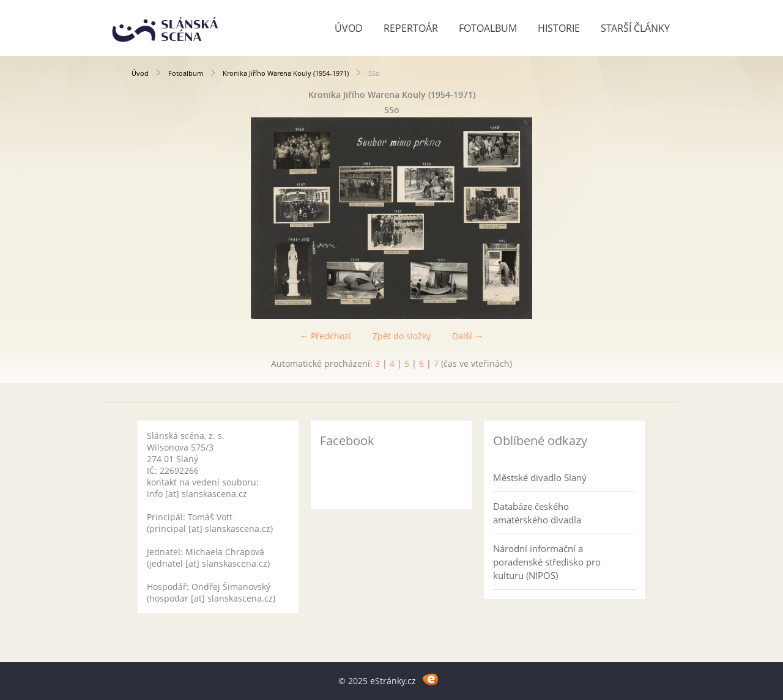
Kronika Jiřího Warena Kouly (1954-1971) (286, 73)
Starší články (635, 28)
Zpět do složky (402, 336)
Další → (468, 336)
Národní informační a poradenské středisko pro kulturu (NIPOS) (547, 562)
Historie (559, 28)
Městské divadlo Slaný (540, 477)
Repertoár (411, 28)
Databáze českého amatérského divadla (537, 513)
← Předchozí (325, 336)
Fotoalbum (488, 28)
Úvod (349, 28)
